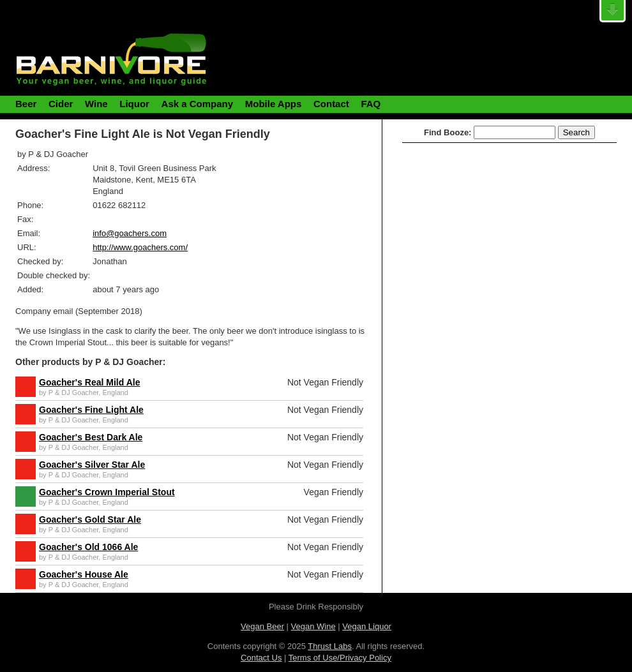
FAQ (371, 104)
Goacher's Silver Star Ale (92, 465)
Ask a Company (198, 104)
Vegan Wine (313, 626)
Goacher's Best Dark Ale (91, 437)
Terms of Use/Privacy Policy (340, 658)
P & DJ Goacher (74, 392)
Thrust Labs (330, 646)
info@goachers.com (130, 233)
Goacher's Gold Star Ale (90, 519)
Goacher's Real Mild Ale (89, 382)
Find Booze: (448, 132)
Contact (331, 104)
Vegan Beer (262, 626)
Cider (61, 104)
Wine (96, 104)
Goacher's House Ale (84, 574)
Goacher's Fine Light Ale (91, 410)
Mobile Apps (274, 104)
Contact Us (261, 658)
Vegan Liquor (367, 626)
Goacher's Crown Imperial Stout (107, 492)
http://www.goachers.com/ (140, 247)
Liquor (134, 104)
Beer (26, 104)
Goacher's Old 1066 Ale (88, 547)
